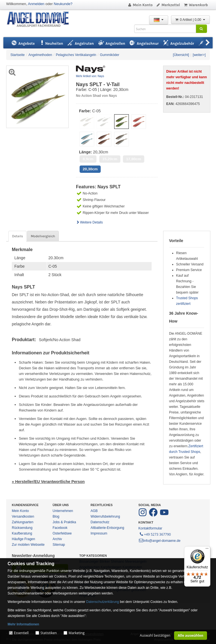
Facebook (60, 528)
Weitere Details (89, 222)
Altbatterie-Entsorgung (107, 528)
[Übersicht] (181, 55)
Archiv (57, 539)
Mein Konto (140, 5)
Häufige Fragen (23, 539)
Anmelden (36, 4)
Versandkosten (23, 516)
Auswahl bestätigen (155, 635)
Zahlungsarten (23, 522)
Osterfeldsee (62, 533)
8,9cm (88, 159)
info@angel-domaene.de (159, 541)
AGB (94, 511)
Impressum (99, 533)
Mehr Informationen (23, 624)
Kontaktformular (150, 528)
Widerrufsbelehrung (105, 516)
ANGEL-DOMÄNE (41, 20)
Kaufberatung (22, 533)
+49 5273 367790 (155, 534)
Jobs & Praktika (64, 522)
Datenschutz (100, 522)
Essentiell (21, 633)
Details (17, 236)
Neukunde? (63, 4)
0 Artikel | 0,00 (190, 20)
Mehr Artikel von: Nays (90, 76)
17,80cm (133, 159)
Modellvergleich (43, 236)
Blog (56, 516)
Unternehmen (63, 511)
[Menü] (207, 550)
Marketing (77, 633)
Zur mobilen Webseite (28, 545)
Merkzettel (168, 5)
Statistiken (49, 633)
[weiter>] (199, 55)
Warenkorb (196, 5)
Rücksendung (22, 528)
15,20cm (110, 159)
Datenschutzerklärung (103, 602)
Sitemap (59, 545)
